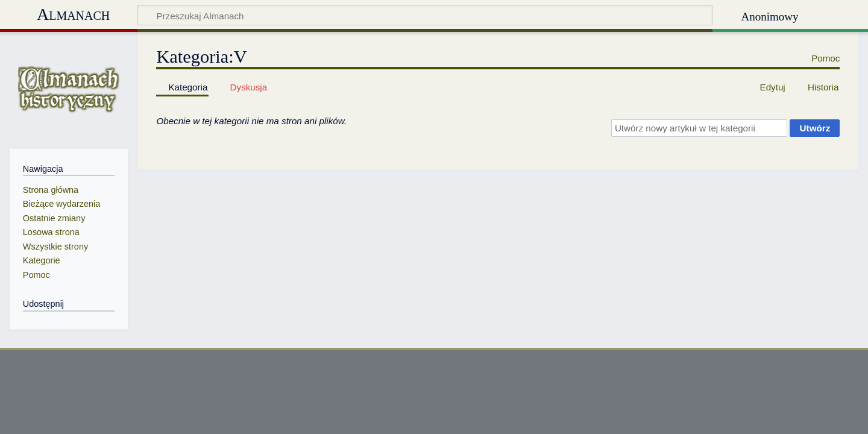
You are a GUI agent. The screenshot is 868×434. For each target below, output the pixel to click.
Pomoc (826, 58)
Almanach (73, 14)
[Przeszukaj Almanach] (425, 15)
